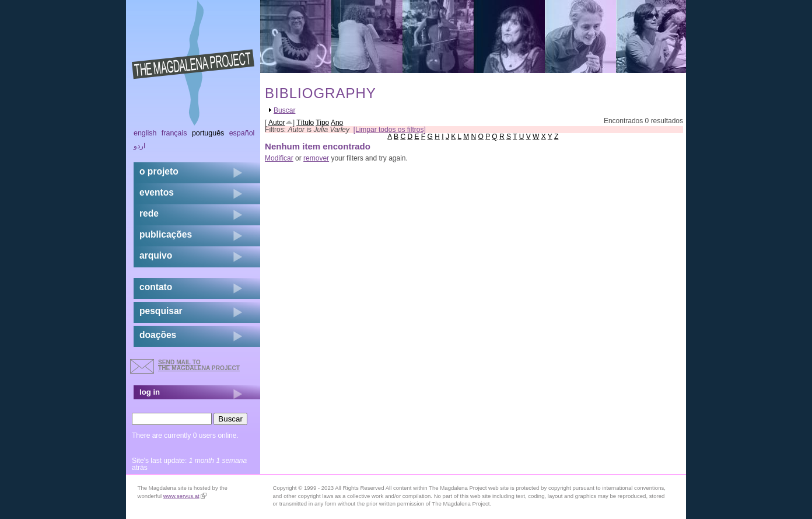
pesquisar (161, 311)
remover (316, 158)
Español (242, 133)
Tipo (322, 123)
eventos (157, 192)
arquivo (156, 255)
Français (174, 133)
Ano (337, 123)
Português (208, 133)
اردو (139, 146)
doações (158, 335)
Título (305, 123)
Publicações (166, 234)
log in (150, 392)
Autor (277, 123)
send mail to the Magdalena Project (199, 365)
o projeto (159, 171)
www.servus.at (185, 496)
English (145, 133)
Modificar (279, 158)
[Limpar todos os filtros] (390, 130)
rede (149, 213)
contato (156, 287)
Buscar (284, 110)
